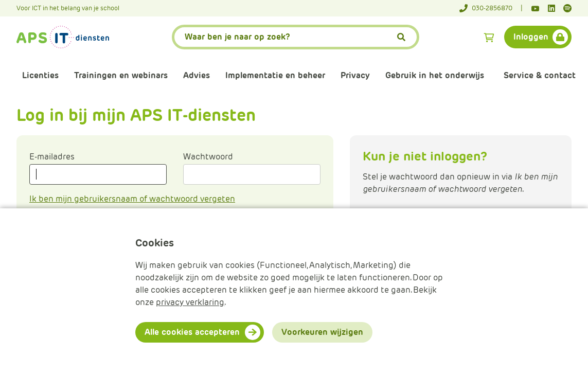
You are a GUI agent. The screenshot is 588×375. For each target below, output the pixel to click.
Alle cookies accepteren (192, 332)
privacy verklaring (190, 302)
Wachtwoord (208, 157)
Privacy (355, 75)
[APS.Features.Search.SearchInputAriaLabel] (296, 37)
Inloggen (531, 37)
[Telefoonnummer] (491, 8)
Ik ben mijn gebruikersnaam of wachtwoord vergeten (132, 199)
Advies (197, 75)
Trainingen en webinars (121, 75)
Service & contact (540, 75)
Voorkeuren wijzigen (322, 332)
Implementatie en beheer (275, 75)
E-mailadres (52, 157)
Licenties (40, 75)
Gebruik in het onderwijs (435, 75)
